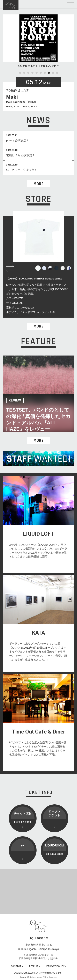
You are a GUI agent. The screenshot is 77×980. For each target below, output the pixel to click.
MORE (38, 184)
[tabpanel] (38, 42)
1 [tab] (20, 73)
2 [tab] (24, 73)
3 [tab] (28, 73)
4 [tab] (32, 73)
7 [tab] (45, 73)
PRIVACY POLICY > (56, 966)
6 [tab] (41, 73)
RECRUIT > (35, 966)
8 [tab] (49, 73)
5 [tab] (37, 73)
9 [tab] (53, 73)
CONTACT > (17, 966)
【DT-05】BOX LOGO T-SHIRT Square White (34, 279)
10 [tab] (57, 73)
